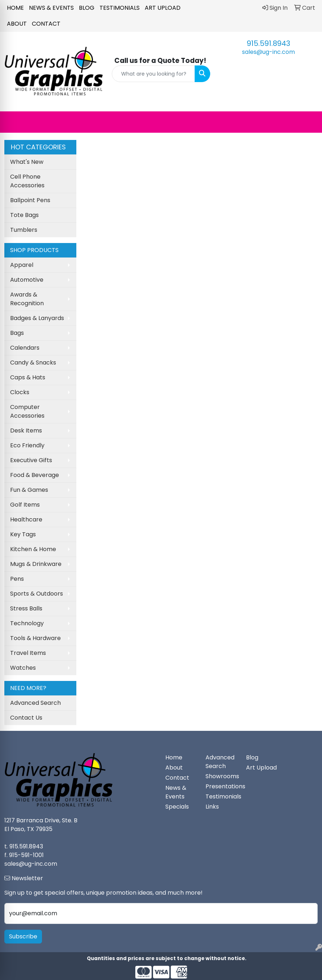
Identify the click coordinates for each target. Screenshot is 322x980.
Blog (87, 8)
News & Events (51, 8)
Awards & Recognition (27, 299)
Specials (177, 807)
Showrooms (221, 776)
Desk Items (26, 431)
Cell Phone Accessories (27, 181)
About (17, 24)
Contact (46, 24)
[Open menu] (308, 122)
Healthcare (26, 519)
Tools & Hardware (35, 638)
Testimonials (120, 8)
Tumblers (24, 230)
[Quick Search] (154, 74)
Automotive (27, 280)
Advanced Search (35, 703)
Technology (27, 623)
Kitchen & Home (33, 549)
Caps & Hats (28, 377)
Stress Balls (26, 608)
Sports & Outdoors (37, 594)
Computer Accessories (27, 411)
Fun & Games (29, 490)
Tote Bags (24, 215)
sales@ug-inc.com (268, 52)
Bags (17, 333)
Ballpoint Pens (30, 200)
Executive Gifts (31, 460)
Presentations (221, 786)
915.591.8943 (268, 43)
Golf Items (25, 505)
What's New (27, 162)
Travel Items (28, 653)
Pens (17, 579)
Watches (23, 668)
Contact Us (26, 718)
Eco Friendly (27, 445)
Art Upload (163, 8)
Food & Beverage (35, 475)
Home (15, 8)
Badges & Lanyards (37, 318)
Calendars (25, 348)
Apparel (22, 265)
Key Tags (23, 534)
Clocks (20, 392)
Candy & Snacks (33, 363)
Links (212, 807)
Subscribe (23, 936)
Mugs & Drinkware (36, 564)
